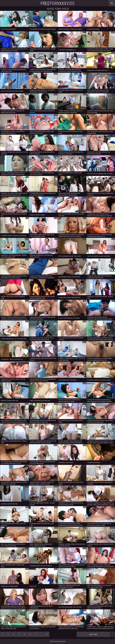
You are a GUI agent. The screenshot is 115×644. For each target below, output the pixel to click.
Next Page (102, 634)
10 (47, 634)
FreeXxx (57, 3)
